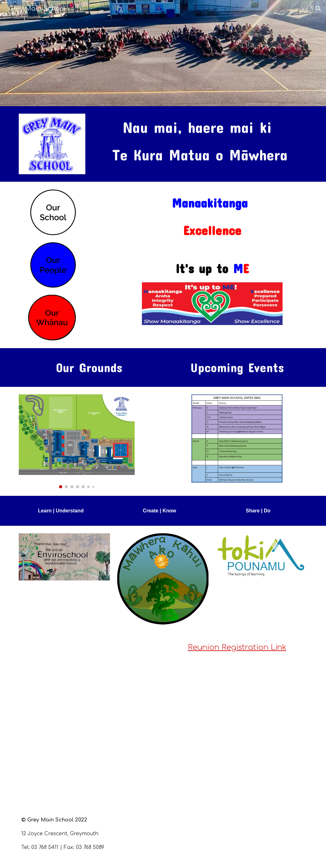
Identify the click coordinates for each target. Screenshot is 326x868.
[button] (318, 9)
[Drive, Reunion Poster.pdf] (77, 718)
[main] (200, 141)
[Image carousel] (77, 441)
